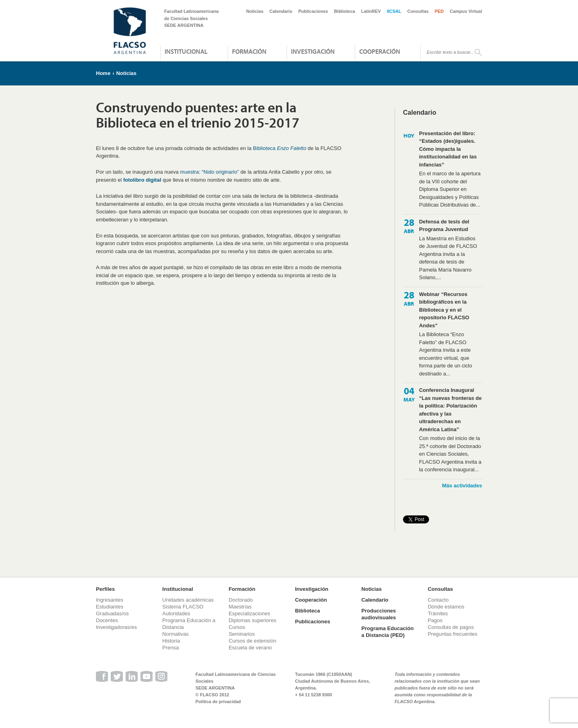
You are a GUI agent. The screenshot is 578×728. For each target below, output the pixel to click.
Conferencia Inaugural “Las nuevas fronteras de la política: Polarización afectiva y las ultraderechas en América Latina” (450, 410)
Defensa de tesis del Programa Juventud (444, 226)
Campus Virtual (466, 11)
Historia (171, 641)
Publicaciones (313, 11)
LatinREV (371, 11)
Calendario (281, 11)
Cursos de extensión (253, 641)
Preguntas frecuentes (453, 634)
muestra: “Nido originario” (210, 172)
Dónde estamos (446, 607)
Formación (249, 51)
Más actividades (462, 486)
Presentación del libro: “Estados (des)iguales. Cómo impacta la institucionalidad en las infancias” (448, 149)
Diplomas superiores (253, 620)
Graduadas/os (112, 613)
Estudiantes (110, 607)
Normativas (175, 634)
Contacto (438, 600)
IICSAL (394, 11)
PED (439, 11)
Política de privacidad (218, 702)
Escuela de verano (250, 648)
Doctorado (241, 600)
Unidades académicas (188, 600)
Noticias (255, 11)
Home (103, 73)
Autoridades (176, 613)
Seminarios (242, 634)
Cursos (237, 627)
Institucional (186, 51)
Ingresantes (110, 600)
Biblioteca (345, 11)
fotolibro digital (142, 180)
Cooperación (380, 51)
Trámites (438, 613)
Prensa (170, 648)
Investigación (313, 51)
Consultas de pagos (451, 627)
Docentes (107, 620)
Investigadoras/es (116, 627)
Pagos (435, 620)
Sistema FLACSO (183, 607)
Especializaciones (249, 613)
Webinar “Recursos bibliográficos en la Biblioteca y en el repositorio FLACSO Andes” (444, 310)
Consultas (418, 11)
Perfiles (105, 589)
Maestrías (240, 607)
